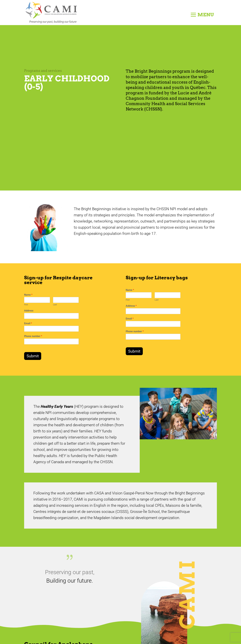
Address (29, 311)
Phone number (33, 336)
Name (28, 295)
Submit (33, 356)
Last (55, 305)
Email (28, 323)
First (26, 305)
